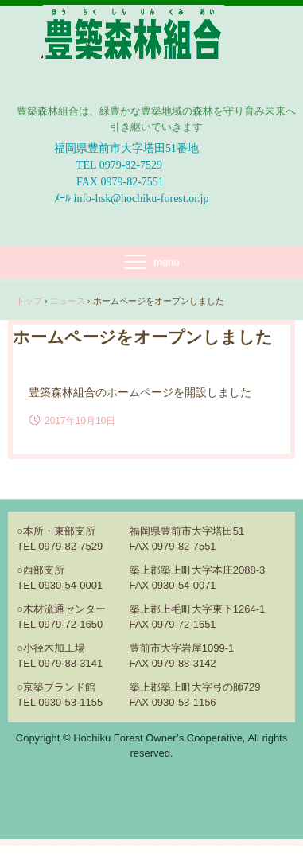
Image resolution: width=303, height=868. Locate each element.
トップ (29, 301)
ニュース (68, 301)
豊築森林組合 (134, 93)
